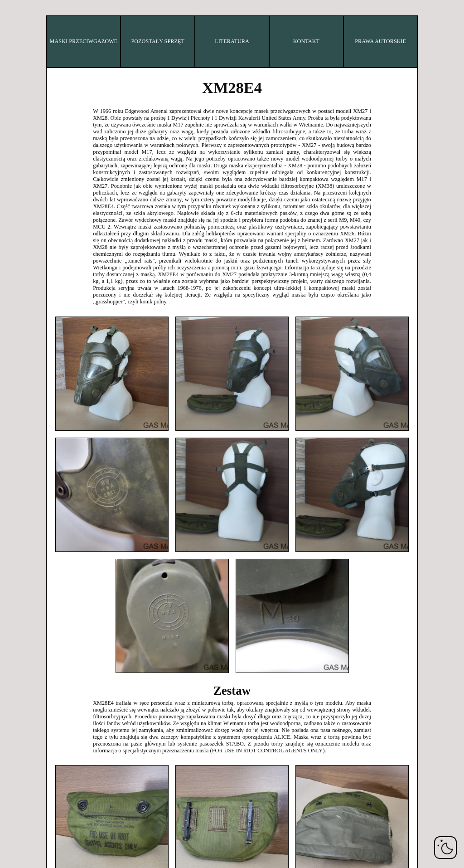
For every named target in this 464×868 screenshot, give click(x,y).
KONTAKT (306, 41)
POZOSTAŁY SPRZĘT (157, 41)
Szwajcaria (51, 308)
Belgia (51, 39)
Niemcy (51, 144)
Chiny (51, 69)
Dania (51, 99)
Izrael (51, 188)
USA (51, 338)
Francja (51, 129)
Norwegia (51, 248)
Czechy (51, 84)
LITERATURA (232, 41)
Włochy (51, 203)
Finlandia (51, 114)
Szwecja (51, 293)
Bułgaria (51, 54)
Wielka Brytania (51, 323)
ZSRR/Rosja (51, 353)
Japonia (51, 218)
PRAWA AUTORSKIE (380, 41)
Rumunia (51, 278)
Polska (51, 263)
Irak (51, 173)
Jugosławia (51, 368)
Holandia (51, 233)
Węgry (51, 158)
